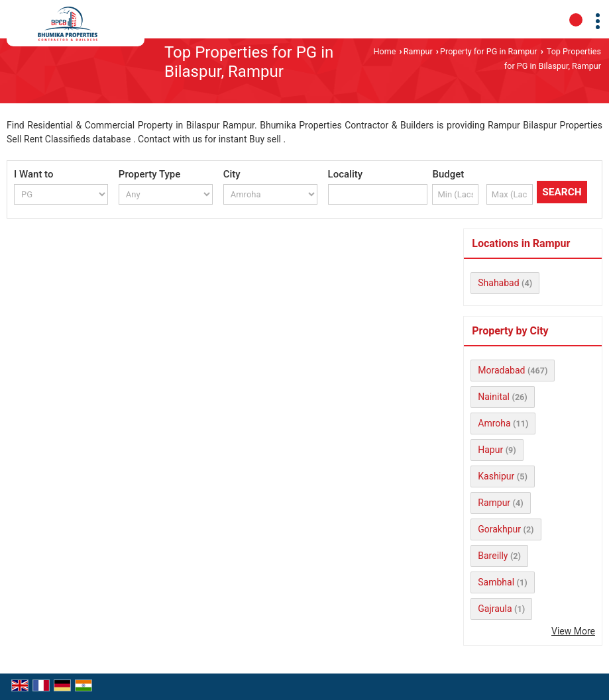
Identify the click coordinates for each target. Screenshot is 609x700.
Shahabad (498, 283)
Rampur (418, 51)
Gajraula (495, 609)
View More (573, 631)
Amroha (494, 423)
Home (385, 51)
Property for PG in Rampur (488, 51)
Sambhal (496, 582)
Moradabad (501, 370)
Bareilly (493, 556)
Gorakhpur (499, 529)
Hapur (490, 450)
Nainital (494, 397)
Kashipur (496, 476)
